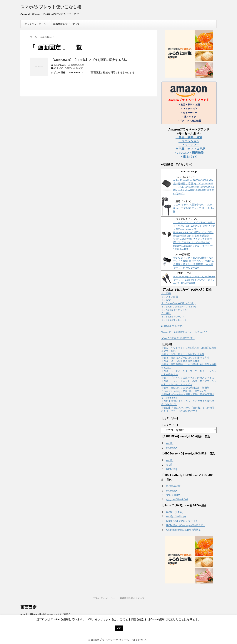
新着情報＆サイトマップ (66, 24)
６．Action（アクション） (175, 310)
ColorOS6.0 (77, 65)
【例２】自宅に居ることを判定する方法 (183, 354)
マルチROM (173, 495)
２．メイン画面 (170, 297)
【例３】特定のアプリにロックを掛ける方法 (185, 358)
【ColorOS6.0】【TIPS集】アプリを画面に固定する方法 (89, 60)
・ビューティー (189, 145)
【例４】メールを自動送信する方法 (180, 361)
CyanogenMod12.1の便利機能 (184, 530)
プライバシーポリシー (36, 24)
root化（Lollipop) (176, 516)
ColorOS (59, 68)
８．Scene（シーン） (173, 317)
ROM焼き (172, 448)
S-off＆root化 (174, 486)
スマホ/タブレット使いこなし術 (51, 7)
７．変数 (166, 313)
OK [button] (119, 628)
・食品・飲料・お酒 (189, 137)
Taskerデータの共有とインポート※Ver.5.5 (184, 332)
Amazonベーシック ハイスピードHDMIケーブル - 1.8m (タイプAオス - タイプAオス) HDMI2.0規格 (194, 280)
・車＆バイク (189, 157)
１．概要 (166, 293)
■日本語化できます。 (173, 326)
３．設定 (166, 300)
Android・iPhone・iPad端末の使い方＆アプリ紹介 (45, 614)
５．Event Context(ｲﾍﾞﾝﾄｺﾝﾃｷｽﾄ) (179, 307)
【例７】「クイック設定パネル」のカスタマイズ (188, 378)
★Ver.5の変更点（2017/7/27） (178, 338)
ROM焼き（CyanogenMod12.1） (185, 525)
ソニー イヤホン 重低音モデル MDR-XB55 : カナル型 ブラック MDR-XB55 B (194, 208)
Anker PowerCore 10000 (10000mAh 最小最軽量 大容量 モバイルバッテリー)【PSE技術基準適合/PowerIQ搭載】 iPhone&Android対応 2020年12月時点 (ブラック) (194, 187)
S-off (169, 465)
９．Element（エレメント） (176, 320)
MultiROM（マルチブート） (182, 521)
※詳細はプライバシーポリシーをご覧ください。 (118, 640)
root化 (170, 443)
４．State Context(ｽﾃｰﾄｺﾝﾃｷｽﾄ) (178, 303)
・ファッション (189, 141)
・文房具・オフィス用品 (189, 149)
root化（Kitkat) (175, 512)
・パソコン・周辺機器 (189, 153)
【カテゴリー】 (170, 425)
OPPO (68, 68)
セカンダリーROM (177, 499)
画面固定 (78, 68)
